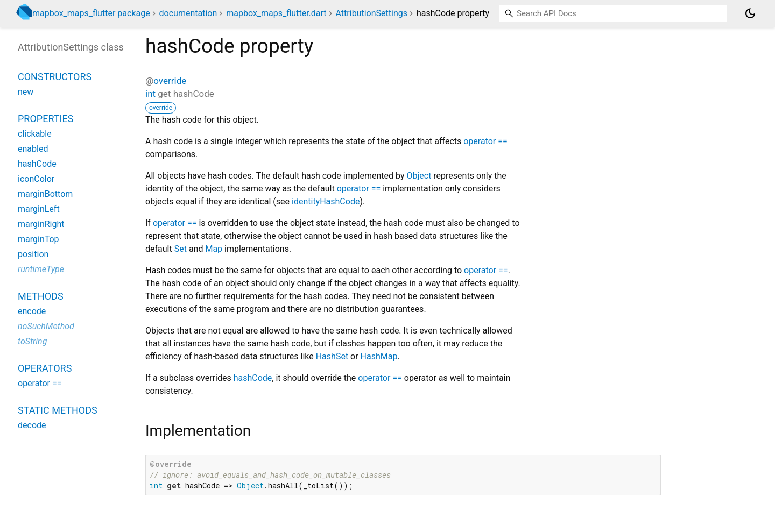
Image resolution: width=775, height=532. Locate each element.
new (26, 92)
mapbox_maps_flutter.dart (276, 13)
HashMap (379, 356)
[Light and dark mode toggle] (750, 13)
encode (32, 311)
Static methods (58, 410)
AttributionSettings (372, 13)
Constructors (55, 77)
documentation (188, 13)
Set (181, 249)
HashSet (332, 356)
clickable (35, 134)
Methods (41, 296)
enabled (33, 149)
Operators (45, 368)
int (150, 94)
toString (32, 341)
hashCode (253, 378)
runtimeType (41, 269)
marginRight (41, 224)
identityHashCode (326, 201)
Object (419, 176)
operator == (485, 141)
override (170, 81)
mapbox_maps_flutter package (91, 13)
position (33, 254)
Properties (45, 119)
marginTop (38, 239)
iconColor (36, 179)
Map (214, 249)
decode (32, 425)
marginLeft (39, 209)
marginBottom (45, 194)
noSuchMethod (46, 326)
